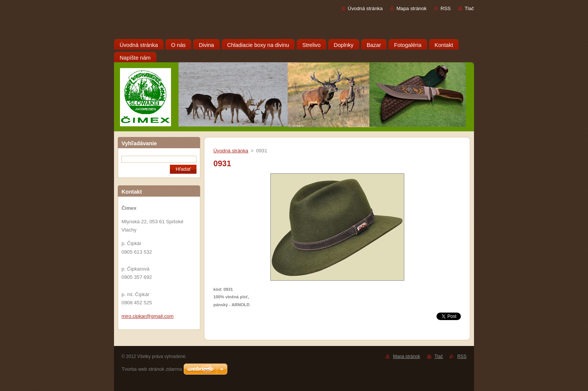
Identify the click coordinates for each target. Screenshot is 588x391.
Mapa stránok (411, 8)
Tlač (469, 8)
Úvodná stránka (365, 8)
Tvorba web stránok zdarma (152, 369)
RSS (446, 8)
